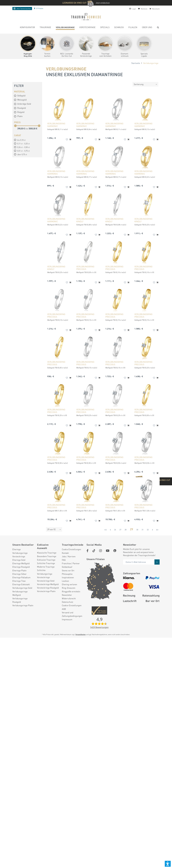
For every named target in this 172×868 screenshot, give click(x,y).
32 (148, 530)
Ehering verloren (69, 584)
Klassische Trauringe (47, 553)
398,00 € (21, 129)
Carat (18, 135)
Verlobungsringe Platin (23, 605)
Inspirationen (68, 577)
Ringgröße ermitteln (71, 591)
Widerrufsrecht (69, 598)
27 (120, 530)
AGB (64, 609)
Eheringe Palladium (21, 577)
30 (137, 530)
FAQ (64, 560)
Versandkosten (81, 634)
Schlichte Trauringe (46, 563)
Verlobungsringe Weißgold (20, 593)
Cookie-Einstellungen (72, 605)
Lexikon (65, 581)
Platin (18, 116)
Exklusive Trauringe (46, 560)
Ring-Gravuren (69, 588)
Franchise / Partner (71, 563)
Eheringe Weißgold (21, 563)
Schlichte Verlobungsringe (45, 572)
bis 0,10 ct (21, 140)
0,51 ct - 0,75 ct (24, 151)
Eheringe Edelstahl (21, 584)
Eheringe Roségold (21, 567)
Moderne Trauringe (46, 567)
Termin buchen (22, 9)
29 (131, 529)
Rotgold (19, 112)
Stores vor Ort (68, 570)
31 (143, 530)
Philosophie (67, 574)
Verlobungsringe (20, 553)
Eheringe (17, 549)
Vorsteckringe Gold (46, 581)
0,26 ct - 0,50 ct (24, 147)
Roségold (20, 108)
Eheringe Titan (19, 581)
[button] (168, 864)
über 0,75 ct (22, 154)
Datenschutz (67, 602)
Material (20, 91)
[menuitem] (27, 28)
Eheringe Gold (19, 560)
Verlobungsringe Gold (22, 588)
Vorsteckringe (19, 556)
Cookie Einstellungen (71, 549)
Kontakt (65, 553)
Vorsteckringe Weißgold (48, 584)
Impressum (67, 619)
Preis (17, 122)
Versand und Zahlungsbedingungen (72, 614)
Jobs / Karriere (69, 556)
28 (126, 530)
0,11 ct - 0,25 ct (24, 144)
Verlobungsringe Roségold (20, 600)
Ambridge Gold (23, 104)
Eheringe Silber (19, 574)
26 (115, 530)
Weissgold (20, 100)
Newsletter (67, 595)
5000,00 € (33, 129)
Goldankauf (67, 567)
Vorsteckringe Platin (46, 591)
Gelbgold (20, 96)
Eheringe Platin (19, 570)
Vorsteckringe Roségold (48, 588)
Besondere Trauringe (47, 556)
